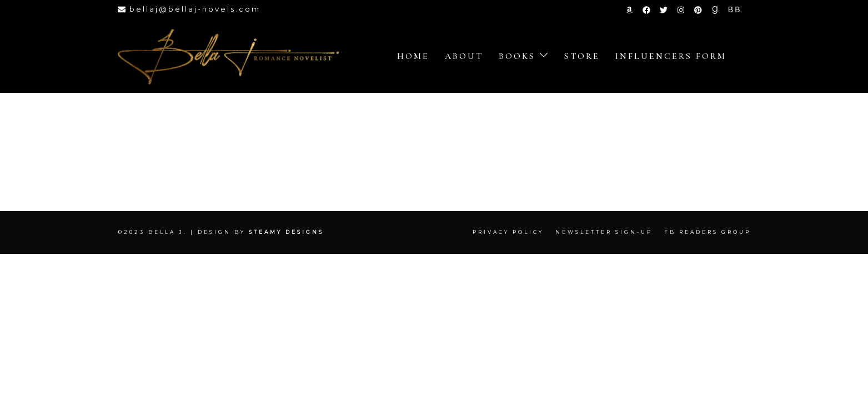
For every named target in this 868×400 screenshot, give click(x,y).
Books (517, 56)
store (582, 56)
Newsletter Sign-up (604, 232)
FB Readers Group (708, 232)
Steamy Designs (288, 232)
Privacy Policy (508, 232)
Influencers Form (671, 56)
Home (413, 56)
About (464, 56)
